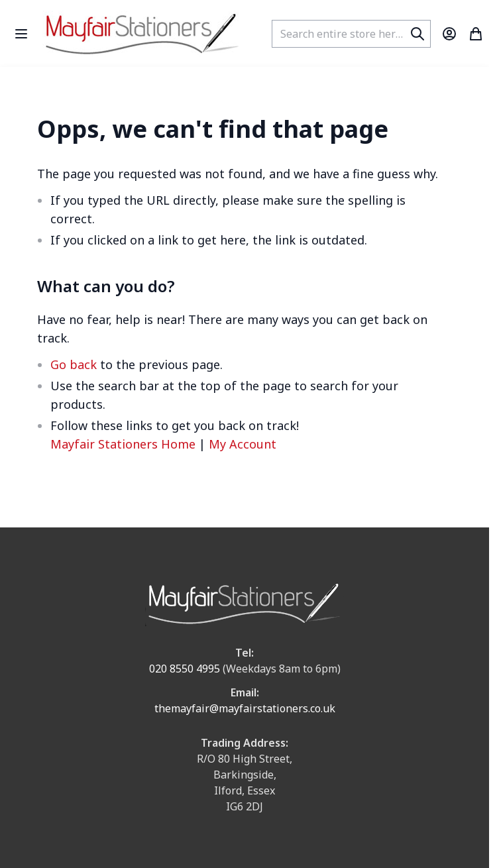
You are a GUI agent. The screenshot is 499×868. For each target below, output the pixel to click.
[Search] (417, 34)
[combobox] (351, 34)
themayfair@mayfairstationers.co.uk (245, 708)
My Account (243, 444)
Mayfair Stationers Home (123, 444)
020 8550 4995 (185, 669)
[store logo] (142, 33)
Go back (74, 364)
